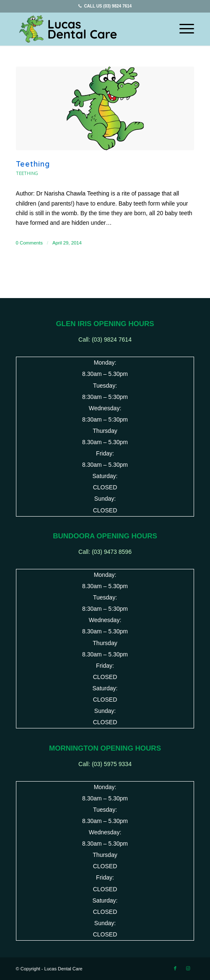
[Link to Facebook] (175, 968)
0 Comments (29, 243)
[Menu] (183, 29)
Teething (33, 164)
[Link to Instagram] (188, 968)
